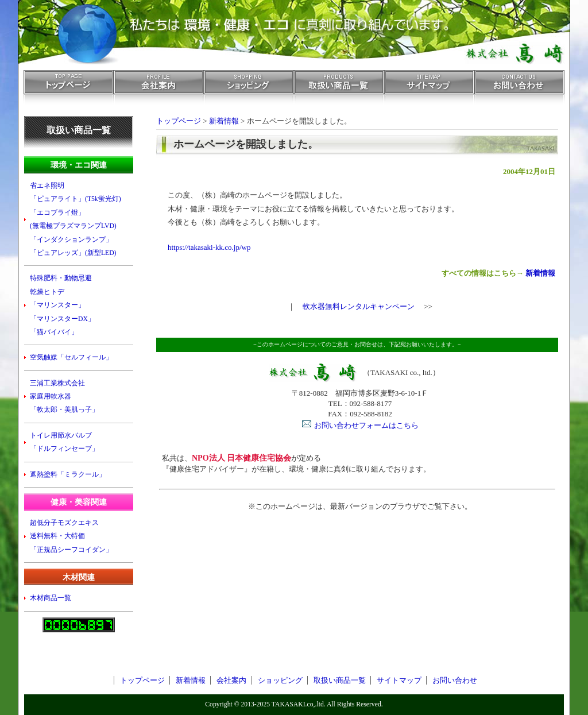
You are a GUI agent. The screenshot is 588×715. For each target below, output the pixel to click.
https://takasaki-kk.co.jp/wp (209, 247)
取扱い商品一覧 (339, 90)
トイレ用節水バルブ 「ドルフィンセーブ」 (64, 442)
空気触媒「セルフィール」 (71, 357)
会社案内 (159, 90)
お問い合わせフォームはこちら (366, 425)
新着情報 (540, 273)
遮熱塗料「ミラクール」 (68, 475)
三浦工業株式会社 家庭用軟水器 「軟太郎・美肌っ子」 (64, 397)
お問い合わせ (519, 90)
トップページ (69, 90)
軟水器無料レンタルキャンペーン (359, 306)
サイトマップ (429, 90)
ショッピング (249, 90)
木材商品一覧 (51, 598)
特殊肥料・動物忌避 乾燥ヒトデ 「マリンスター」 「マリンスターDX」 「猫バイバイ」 (62, 305)
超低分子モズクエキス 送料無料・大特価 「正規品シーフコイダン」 (71, 536)
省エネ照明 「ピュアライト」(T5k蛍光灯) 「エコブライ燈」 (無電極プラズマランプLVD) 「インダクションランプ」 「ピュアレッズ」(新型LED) (76, 219)
